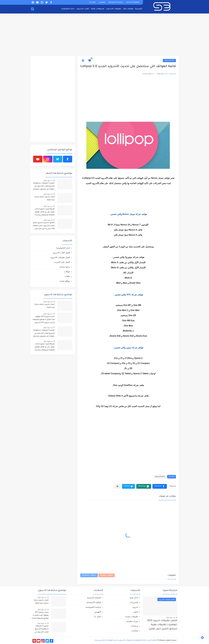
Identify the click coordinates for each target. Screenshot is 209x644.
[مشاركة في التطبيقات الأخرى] (117, 486)
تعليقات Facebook (89, 575)
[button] (160, 486)
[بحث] (32, 9)
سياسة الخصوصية (116, 2)
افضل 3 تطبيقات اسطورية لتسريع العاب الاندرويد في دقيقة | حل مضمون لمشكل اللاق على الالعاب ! (44, 187)
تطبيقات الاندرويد (114, 9)
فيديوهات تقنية (98, 9)
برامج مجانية (65, 267)
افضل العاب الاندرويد (61, 253)
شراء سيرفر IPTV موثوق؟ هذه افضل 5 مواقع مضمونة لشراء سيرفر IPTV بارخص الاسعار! (44, 320)
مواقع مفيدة (65, 281)
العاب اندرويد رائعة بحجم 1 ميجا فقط (44, 198)
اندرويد (135, 607)
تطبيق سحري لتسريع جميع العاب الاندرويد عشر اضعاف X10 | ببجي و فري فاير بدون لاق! (44, 226)
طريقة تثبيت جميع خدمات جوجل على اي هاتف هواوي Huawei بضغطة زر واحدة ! (45, 212)
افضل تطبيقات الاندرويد (60, 257)
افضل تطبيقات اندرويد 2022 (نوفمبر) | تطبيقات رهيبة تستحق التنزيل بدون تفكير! (162, 625)
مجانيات (135, 631)
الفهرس (102, 2)
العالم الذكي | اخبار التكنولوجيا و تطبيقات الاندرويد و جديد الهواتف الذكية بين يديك (126, 640)
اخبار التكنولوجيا (68, 9)
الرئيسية (139, 9)
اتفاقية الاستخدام (133, 2)
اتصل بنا (92, 2)
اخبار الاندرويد (169, 60)
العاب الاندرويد (83, 9)
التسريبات (134, 602)
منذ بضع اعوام (48, 180)
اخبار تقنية (134, 598)
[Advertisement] (104, 35)
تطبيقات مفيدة (132, 616)
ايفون (136, 612)
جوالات (67, 271)
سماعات (134, 626)
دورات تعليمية (132, 621)
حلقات (67, 276)
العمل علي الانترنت (62, 262)
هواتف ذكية (128, 9)
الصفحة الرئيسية (94, 598)
